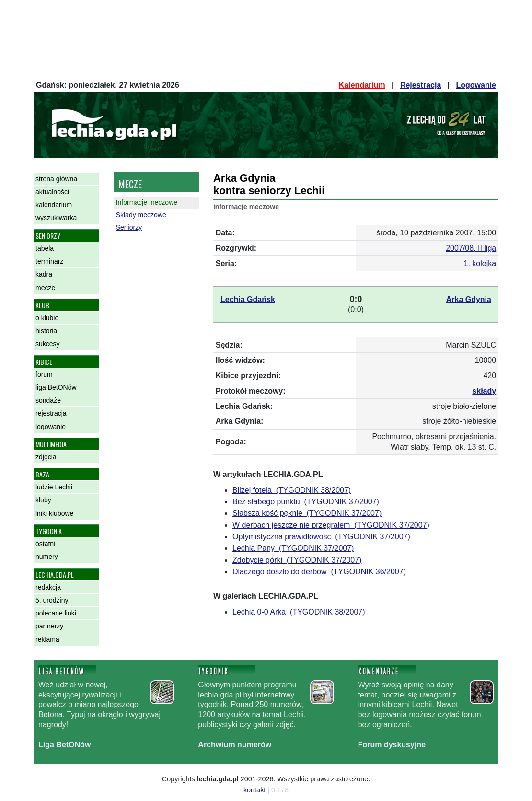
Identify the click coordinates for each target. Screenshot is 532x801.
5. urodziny (52, 600)
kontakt (254, 790)
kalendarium (54, 205)
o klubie (47, 318)
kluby (43, 500)
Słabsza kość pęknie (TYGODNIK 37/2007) (307, 513)
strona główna (56, 179)
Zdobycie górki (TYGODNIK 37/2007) (297, 560)
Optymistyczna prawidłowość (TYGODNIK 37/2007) (321, 537)
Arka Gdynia (469, 299)
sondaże (48, 400)
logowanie (51, 427)
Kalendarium (362, 85)
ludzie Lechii (54, 487)
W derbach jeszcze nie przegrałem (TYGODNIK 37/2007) (331, 525)
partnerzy (49, 626)
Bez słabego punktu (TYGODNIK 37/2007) (306, 502)
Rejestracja (421, 85)
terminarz (49, 261)
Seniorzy (129, 227)
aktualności (52, 192)
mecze (45, 288)
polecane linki (56, 613)
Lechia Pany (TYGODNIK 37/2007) (293, 548)
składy (484, 391)
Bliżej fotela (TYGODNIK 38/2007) (292, 490)
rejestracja (51, 413)
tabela (45, 248)
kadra (44, 274)
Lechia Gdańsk (248, 299)
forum (44, 374)
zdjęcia (46, 457)
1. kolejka (480, 263)
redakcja (48, 587)
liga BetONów (56, 387)
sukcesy (48, 344)
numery (47, 557)
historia (46, 331)
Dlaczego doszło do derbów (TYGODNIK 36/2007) (319, 572)
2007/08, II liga (471, 248)
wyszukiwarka (56, 218)
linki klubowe (54, 513)
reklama (47, 639)
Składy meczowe (141, 215)
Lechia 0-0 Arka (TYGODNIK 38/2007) (299, 612)
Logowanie (476, 85)
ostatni (45, 544)
